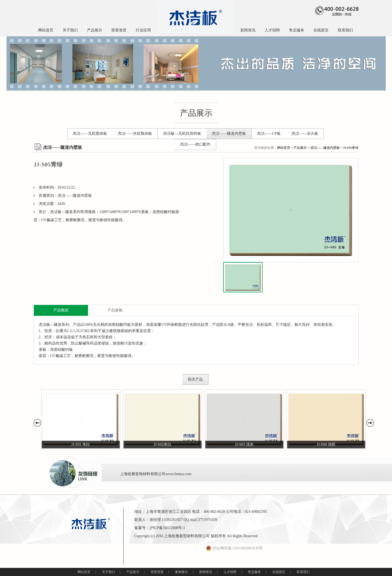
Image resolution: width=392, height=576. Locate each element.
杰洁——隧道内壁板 (229, 133)
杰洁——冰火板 (305, 133)
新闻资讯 (248, 30)
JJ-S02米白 (162, 444)
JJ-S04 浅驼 (326, 444)
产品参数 (115, 310)
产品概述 (61, 310)
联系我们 (345, 30)
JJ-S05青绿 (351, 148)
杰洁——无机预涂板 (90, 133)
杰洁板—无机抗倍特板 (182, 133)
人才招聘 (272, 30)
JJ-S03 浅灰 (244, 444)
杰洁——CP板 (269, 133)
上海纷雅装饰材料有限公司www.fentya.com (156, 474)
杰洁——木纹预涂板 (135, 133)
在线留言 (321, 30)
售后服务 (297, 30)
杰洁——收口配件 (195, 144)
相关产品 (195, 379)
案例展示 (182, 572)
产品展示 (95, 30)
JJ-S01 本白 (81, 444)
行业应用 (143, 30)
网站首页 (46, 30)
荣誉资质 (119, 30)
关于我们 (70, 30)
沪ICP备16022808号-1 (167, 528)
